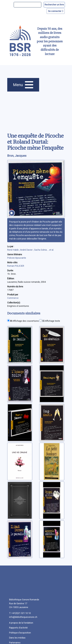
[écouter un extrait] (12, 213)
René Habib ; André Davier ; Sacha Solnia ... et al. (31, 250)
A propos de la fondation (21, 623)
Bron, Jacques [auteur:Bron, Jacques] (17, 156)
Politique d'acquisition (20, 633)
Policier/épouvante (17, 258)
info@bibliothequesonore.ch (23, 617)
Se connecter (56, 11)
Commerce (13, 298)
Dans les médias (17, 638)
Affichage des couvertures (24, 321)
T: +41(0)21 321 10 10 (20, 613)
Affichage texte (51, 321)
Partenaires (15, 643)
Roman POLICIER (16, 266)
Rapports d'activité (18, 628)
